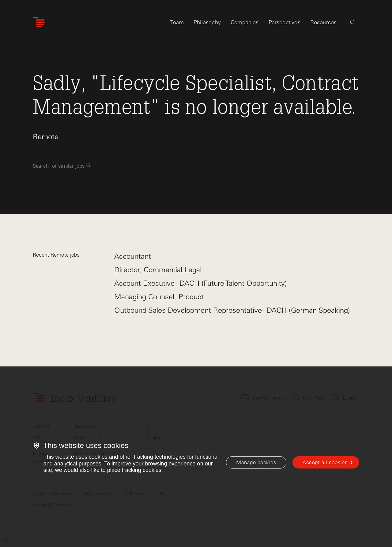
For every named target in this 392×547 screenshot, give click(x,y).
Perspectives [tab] (285, 24)
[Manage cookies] (256, 462)
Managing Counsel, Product (159, 297)
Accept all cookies (325, 462)
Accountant (133, 256)
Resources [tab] (324, 24)
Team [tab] (177, 24)
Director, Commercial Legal (158, 270)
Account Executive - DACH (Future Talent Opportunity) (201, 283)
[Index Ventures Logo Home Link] (39, 24)
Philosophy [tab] (207, 24)
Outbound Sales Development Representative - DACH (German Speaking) (232, 310)
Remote (46, 137)
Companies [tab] (245, 24)
